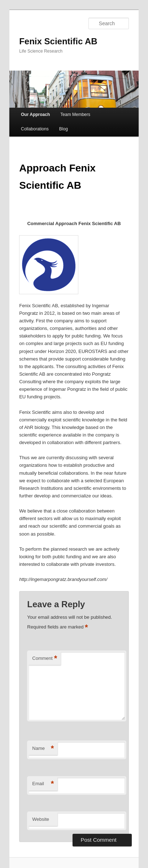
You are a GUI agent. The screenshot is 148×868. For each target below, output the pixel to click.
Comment (45, 659)
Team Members (75, 115)
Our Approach (35, 115)
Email (43, 784)
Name (43, 749)
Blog (64, 129)
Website (41, 819)
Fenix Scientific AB (58, 41)
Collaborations (35, 129)
